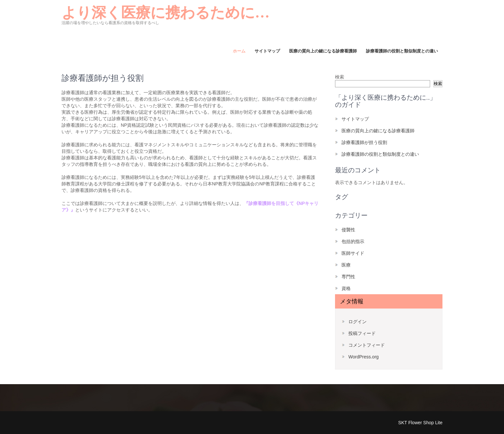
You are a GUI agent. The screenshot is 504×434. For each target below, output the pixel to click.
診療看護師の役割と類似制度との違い (402, 51)
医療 (346, 265)
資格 (346, 288)
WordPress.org (364, 357)
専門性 (348, 277)
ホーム (239, 51)
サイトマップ (267, 51)
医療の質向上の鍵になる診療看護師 (323, 51)
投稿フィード (362, 333)
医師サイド (353, 253)
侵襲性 (348, 230)
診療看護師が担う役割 (364, 142)
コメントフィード (367, 345)
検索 (340, 77)
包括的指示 (353, 241)
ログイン (357, 322)
